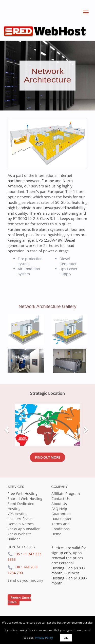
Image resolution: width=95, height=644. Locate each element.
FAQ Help (59, 509)
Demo (56, 534)
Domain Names (21, 524)
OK (66, 638)
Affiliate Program (66, 494)
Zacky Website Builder (20, 536)
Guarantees (61, 514)
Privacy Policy (44, 638)
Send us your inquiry (25, 580)
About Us (59, 504)
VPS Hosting (18, 514)
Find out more (48, 457)
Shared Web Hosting (25, 499)
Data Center (62, 519)
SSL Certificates (21, 519)
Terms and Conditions (61, 526)
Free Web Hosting (23, 494)
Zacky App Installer (24, 529)
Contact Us (61, 499)
